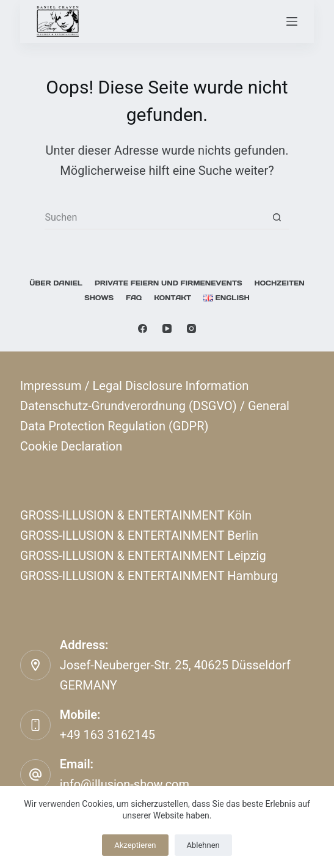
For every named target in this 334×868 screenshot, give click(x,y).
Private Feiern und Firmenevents (169, 283)
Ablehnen (203, 845)
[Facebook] (143, 329)
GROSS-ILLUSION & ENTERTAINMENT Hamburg (149, 576)
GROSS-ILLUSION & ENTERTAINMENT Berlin (139, 535)
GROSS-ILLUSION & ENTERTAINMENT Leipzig (143, 556)
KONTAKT (172, 298)
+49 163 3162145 (107, 735)
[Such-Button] (277, 218)
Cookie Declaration (71, 446)
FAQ (134, 298)
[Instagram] (191, 329)
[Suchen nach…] (154, 218)
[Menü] (292, 21)
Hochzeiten (279, 283)
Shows (99, 298)
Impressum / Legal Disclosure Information (135, 386)
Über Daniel (56, 283)
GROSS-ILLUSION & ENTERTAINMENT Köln (136, 515)
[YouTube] (167, 329)
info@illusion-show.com (125, 784)
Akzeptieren (135, 845)
